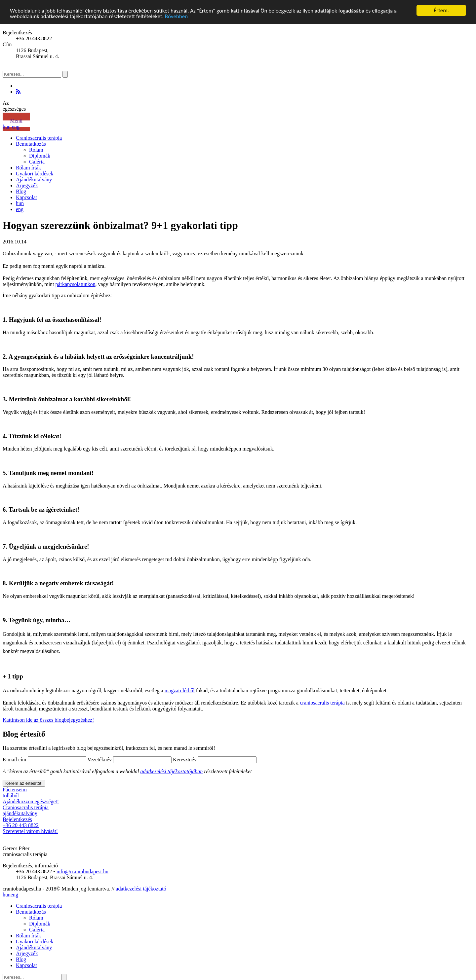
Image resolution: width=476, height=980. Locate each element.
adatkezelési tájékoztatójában (172, 771)
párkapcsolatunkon (76, 284)
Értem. (441, 10)
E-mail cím (15, 760)
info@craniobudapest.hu (82, 871)
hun (7, 127)
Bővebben (176, 16)
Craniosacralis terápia (39, 138)
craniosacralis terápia (322, 703)
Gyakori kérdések (35, 174)
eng (16, 127)
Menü (16, 121)
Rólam (36, 150)
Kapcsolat (26, 197)
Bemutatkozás (31, 144)
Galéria (37, 162)
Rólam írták (28, 168)
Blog (21, 191)
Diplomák (40, 156)
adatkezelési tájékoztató (141, 889)
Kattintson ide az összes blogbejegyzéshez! (48, 720)
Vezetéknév (99, 760)
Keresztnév (185, 760)
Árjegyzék (27, 185)
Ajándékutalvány (34, 180)
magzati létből (180, 690)
